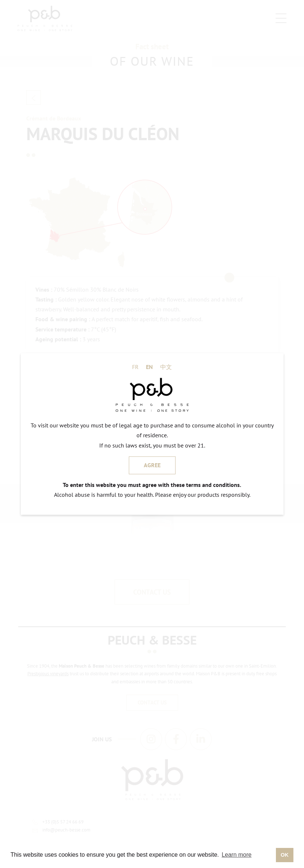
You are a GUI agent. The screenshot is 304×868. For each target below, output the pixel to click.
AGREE (152, 465)
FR (135, 367)
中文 (166, 367)
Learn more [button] (236, 855)
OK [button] (285, 855)
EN (149, 367)
